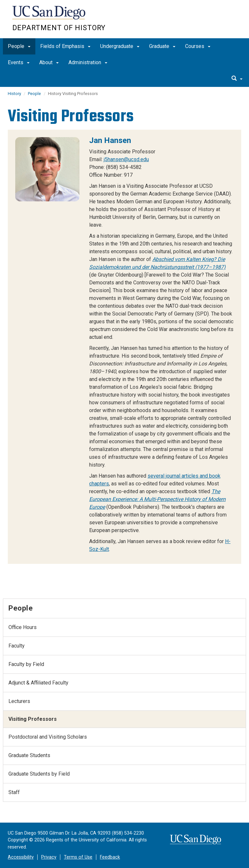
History (15, 94)
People (19, 46)
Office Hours (23, 627)
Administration (88, 62)
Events (19, 62)
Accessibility (21, 857)
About (49, 62)
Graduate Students (29, 755)
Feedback (110, 857)
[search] (237, 79)
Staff (14, 792)
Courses (198, 46)
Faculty (17, 646)
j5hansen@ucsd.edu (126, 159)
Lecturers (19, 701)
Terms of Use (78, 857)
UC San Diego (49, 16)
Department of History (59, 28)
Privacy (49, 857)
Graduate (162, 46)
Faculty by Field (26, 664)
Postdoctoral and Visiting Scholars (48, 737)
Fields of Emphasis (65, 46)
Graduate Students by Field (39, 774)
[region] (124, 347)
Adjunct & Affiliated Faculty (38, 683)
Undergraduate (120, 46)
